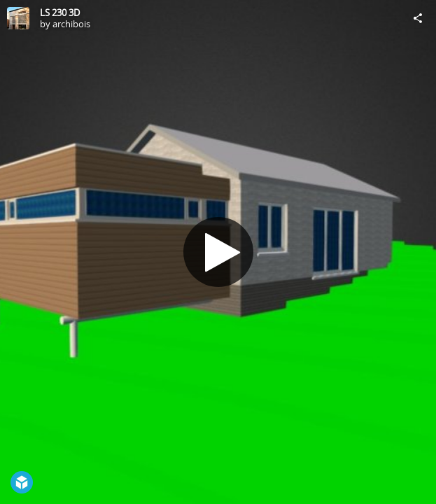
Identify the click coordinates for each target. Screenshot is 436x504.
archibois (71, 24)
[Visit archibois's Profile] (18, 18)
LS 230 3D (60, 13)
